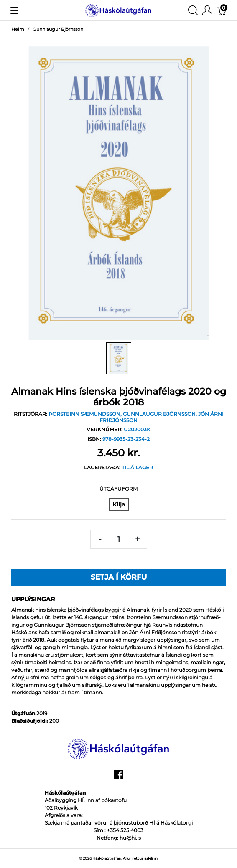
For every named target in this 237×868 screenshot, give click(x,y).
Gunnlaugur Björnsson (159, 414)
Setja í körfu (119, 577)
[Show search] (193, 10)
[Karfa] (222, 10)
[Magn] (119, 539)
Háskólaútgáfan (107, 858)
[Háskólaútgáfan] (118, 10)
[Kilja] (119, 504)
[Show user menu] (207, 10)
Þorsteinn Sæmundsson (84, 414)
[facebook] (119, 777)
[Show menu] (14, 10)
